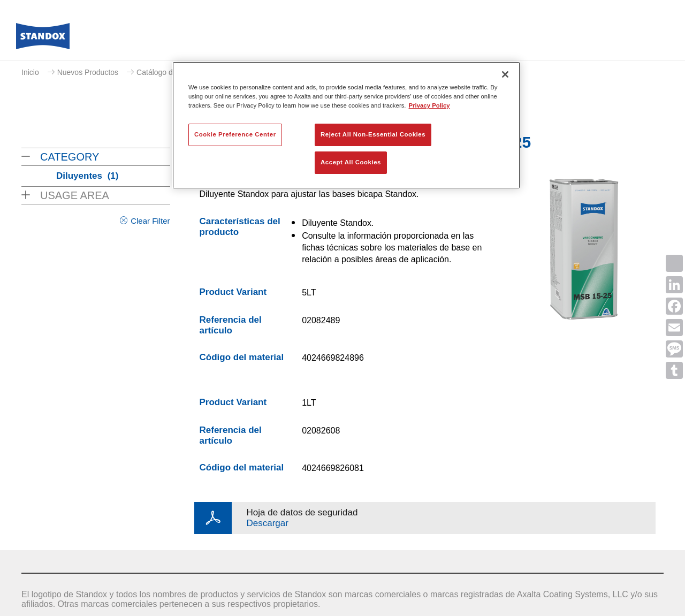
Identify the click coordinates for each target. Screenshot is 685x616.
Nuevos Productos (88, 72)
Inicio (30, 72)
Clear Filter (150, 221)
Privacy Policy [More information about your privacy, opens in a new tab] (429, 105)
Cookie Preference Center (235, 134)
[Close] (505, 74)
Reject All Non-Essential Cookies (373, 134)
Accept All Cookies (351, 162)
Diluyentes (87, 176)
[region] (346, 125)
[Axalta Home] (43, 39)
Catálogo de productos (174, 72)
